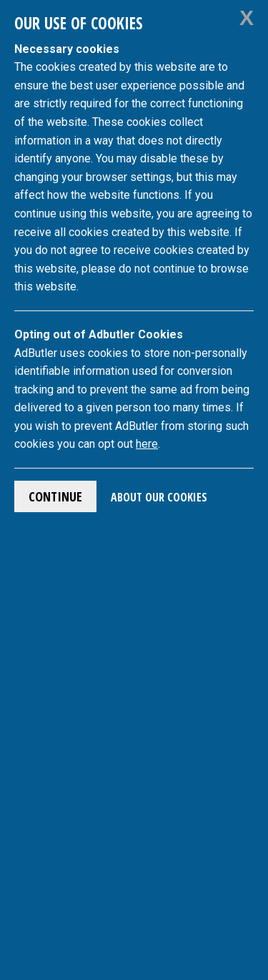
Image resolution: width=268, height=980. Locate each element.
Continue (55, 496)
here (147, 444)
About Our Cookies (159, 497)
